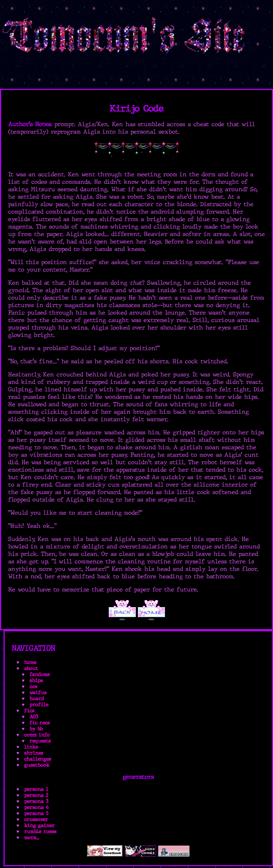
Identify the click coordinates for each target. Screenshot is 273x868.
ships (36, 681)
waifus (38, 693)
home (30, 662)
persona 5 (36, 813)
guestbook (37, 765)
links (31, 747)
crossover (36, 819)
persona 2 (36, 795)
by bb (36, 729)
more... (32, 838)
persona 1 (36, 789)
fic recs (40, 723)
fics (29, 711)
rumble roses (40, 832)
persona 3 (36, 801)
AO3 (34, 717)
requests (40, 741)
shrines (34, 753)
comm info (37, 735)
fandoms (40, 674)
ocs (33, 687)
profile (39, 705)
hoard (37, 699)
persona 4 (36, 807)
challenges (38, 759)
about (31, 668)
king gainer (39, 826)
